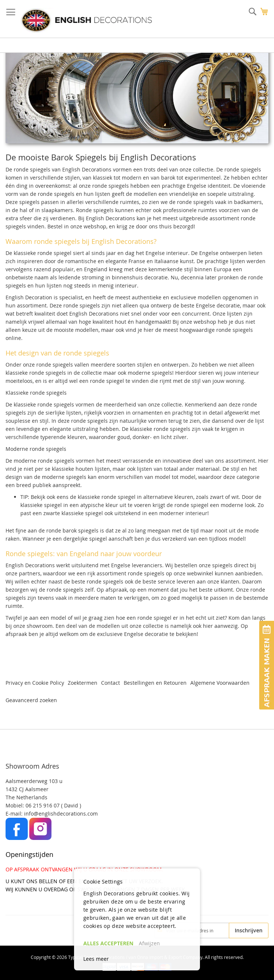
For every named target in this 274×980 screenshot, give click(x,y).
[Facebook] (17, 838)
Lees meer (96, 959)
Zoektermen (83, 683)
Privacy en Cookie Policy (35, 683)
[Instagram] (40, 838)
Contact (111, 683)
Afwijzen (149, 943)
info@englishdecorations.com (61, 814)
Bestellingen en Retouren (155, 683)
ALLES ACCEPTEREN (108, 943)
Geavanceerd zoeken (31, 700)
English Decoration (29, 297)
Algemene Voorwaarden (220, 683)
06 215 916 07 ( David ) (53, 805)
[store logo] (86, 20)
